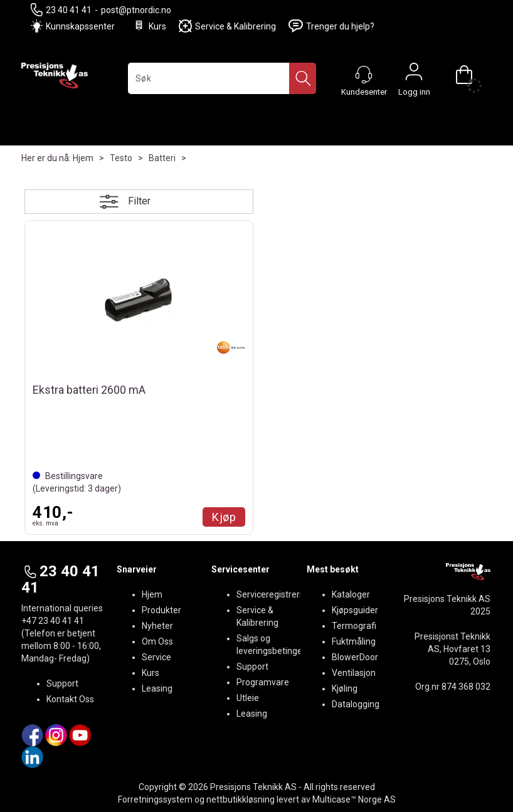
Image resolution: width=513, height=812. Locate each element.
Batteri (162, 158)
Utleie (248, 698)
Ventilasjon (354, 673)
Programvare (263, 682)
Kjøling (345, 688)
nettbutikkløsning (241, 799)
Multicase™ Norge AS (354, 799)
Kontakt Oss (70, 699)
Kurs (149, 26)
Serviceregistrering (274, 594)
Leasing (157, 688)
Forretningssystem (155, 799)
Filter (139, 201)
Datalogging (356, 704)
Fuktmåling (354, 641)
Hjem (83, 158)
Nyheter (157, 626)
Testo (121, 158)
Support (62, 683)
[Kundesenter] (364, 75)
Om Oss (157, 641)
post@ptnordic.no (136, 10)
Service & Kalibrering (227, 26)
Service (156, 657)
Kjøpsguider (355, 610)
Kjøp (224, 517)
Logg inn (414, 75)
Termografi (354, 626)
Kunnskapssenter (80, 26)
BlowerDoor (355, 657)
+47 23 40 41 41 (53, 621)
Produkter (161, 610)
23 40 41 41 (61, 10)
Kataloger (351, 594)
